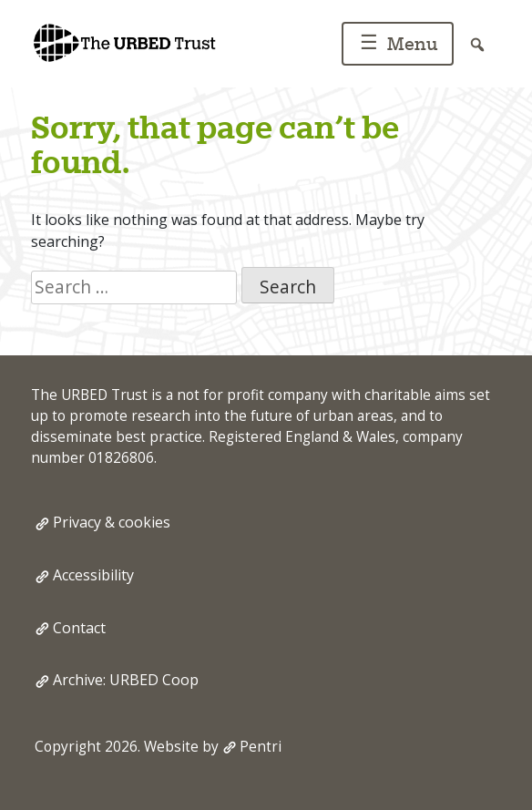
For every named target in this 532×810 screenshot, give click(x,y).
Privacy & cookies (112, 522)
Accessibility (93, 575)
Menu (396, 46)
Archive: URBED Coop (126, 680)
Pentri (261, 747)
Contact (79, 628)
